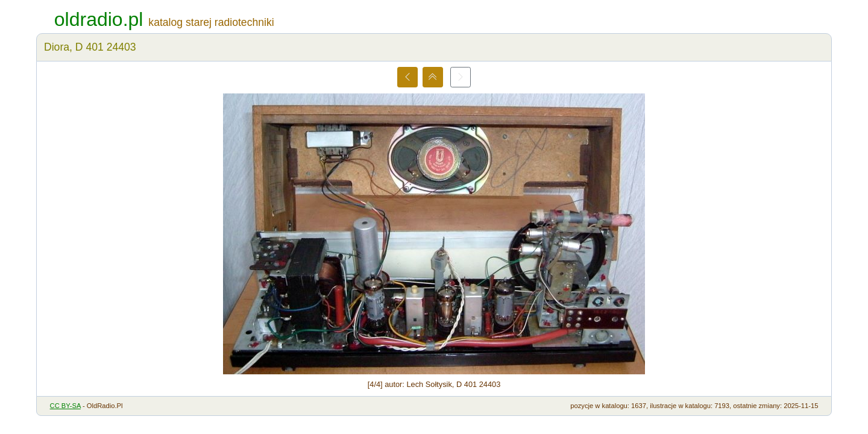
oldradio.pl (99, 19)
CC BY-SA (65, 406)
